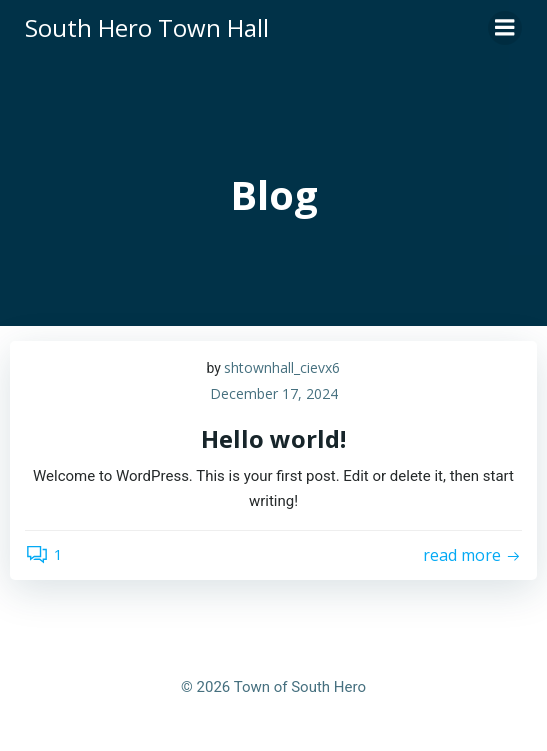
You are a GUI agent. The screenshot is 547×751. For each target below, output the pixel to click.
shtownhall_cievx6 (282, 367)
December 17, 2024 (274, 393)
